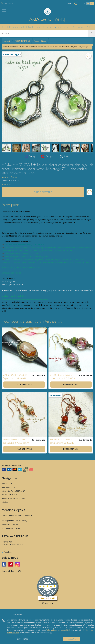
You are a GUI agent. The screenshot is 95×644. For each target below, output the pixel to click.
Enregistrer (48, 156)
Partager (31, 156)
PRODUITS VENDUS (22, 41)
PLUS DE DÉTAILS (43, 192)
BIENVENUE (7, 484)
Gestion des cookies (10, 524)
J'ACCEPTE (72, 639)
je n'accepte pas (24, 639)
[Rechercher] (92, 33)
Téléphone (7, 552)
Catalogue (7, 502)
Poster (65, 156)
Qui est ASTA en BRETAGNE (13, 491)
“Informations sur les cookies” (58, 630)
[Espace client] (76, 3)
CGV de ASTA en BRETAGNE (13, 498)
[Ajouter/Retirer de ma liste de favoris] (89, 192)
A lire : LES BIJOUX (9, 495)
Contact (69, 3)
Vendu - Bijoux (40, 41)
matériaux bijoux (18, 296)
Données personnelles (11, 528)
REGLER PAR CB (8, 487)
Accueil (7, 41)
